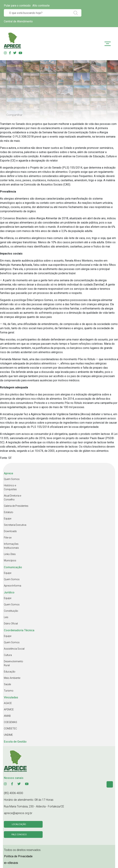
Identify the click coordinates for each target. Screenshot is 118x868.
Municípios (10, 560)
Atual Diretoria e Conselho (13, 498)
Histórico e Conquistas (10, 487)
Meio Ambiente (12, 678)
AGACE (8, 703)
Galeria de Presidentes (16, 506)
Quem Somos (12, 479)
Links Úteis (10, 554)
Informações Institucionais (11, 546)
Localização (19, 824)
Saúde (7, 684)
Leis (6, 617)
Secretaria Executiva (15, 525)
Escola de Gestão (15, 742)
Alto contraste (41, 6)
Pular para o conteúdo (17, 6)
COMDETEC (10, 728)
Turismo (9, 691)
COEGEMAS (10, 722)
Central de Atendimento (18, 21)
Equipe (8, 519)
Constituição (11, 611)
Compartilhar (14, 115)
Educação (10, 672)
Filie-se (8, 538)
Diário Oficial (11, 624)
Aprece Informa (13, 586)
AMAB (7, 716)
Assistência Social (14, 649)
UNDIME (8, 735)
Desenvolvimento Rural (13, 663)
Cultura (8, 655)
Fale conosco (19, 835)
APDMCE (9, 709)
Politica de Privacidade (18, 856)
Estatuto (9, 512)
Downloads (10, 531)
